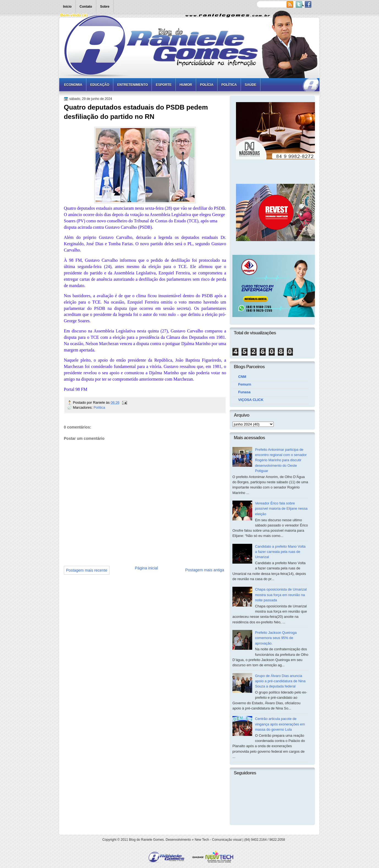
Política (229, 85)
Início (67, 7)
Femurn (245, 384)
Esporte (164, 85)
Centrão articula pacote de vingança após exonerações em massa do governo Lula (280, 724)
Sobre (105, 7)
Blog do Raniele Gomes (146, 840)
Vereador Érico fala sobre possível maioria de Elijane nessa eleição (281, 509)
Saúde (251, 85)
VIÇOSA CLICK (251, 400)
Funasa (244, 392)
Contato (86, 7)
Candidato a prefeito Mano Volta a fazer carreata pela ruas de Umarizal (280, 552)
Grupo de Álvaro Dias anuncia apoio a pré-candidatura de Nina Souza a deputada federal (280, 681)
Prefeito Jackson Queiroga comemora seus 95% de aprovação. (276, 638)
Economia (73, 85)
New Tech (202, 840)
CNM (242, 377)
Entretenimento (132, 85)
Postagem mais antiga (205, 570)
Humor (186, 85)
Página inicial (146, 568)
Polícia (207, 85)
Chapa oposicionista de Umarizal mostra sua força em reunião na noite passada (281, 595)
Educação (100, 85)
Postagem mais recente (87, 570)
